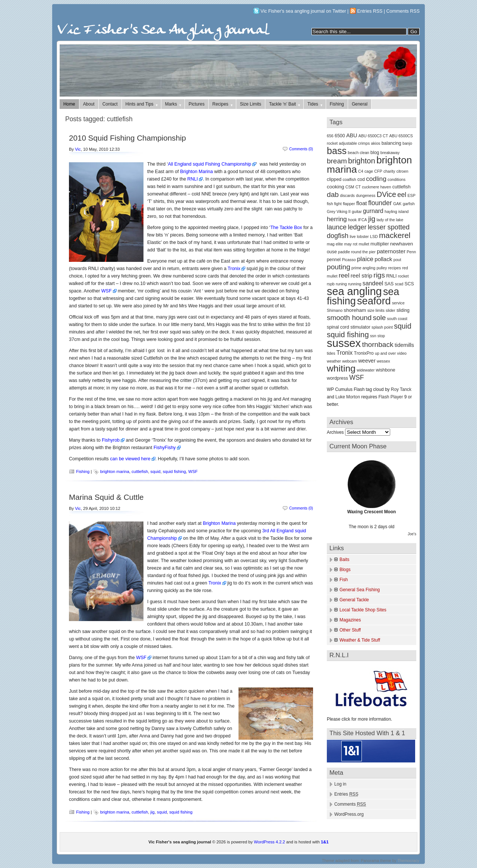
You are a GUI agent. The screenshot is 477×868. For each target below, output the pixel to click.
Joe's (412, 534)
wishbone (385, 370)
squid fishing (174, 471)
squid (156, 471)
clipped (334, 179)
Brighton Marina (196, 172)
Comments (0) (301, 149)
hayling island (397, 211)
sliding (403, 310)
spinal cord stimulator (349, 327)
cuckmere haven (376, 187)
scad (399, 284)
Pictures (197, 104)
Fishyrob (111, 440)
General (360, 104)
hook (352, 220)
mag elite (335, 244)
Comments (350, 804)
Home (69, 104)
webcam (350, 361)
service (398, 303)
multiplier (380, 244)
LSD (374, 236)
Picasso (349, 260)
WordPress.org (349, 814)
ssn (373, 336)
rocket (403, 276)
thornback (378, 344)
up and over (385, 353)
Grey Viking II (339, 211)
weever (367, 361)
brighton (362, 161)
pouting (339, 267)
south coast (397, 319)
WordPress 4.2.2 (269, 842)
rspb (331, 284)
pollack (383, 259)
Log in (340, 784)
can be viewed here (130, 459)
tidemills (404, 345)
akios (376, 143)
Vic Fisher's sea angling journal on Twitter (303, 11)
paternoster (391, 251)
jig (153, 812)
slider (390, 310)
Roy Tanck (401, 389)
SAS (389, 284)
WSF (107, 291)
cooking (335, 187)
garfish (409, 204)
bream (337, 161)
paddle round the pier (357, 252)
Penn (411, 252)
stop (381, 336)
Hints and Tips (142, 104)
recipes (395, 268)
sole (379, 318)
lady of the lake (390, 220)
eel (402, 195)
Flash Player (391, 397)
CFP (378, 171)
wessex (383, 361)
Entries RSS (370, 11)
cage (369, 171)
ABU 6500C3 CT (373, 136)
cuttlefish (140, 471)
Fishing (337, 104)
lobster (363, 236)
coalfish (349, 179)
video (402, 353)
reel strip (361, 275)
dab (333, 195)
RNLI (193, 179)
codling (376, 179)
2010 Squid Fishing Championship (127, 138)
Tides (315, 104)
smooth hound (349, 318)
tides (331, 353)
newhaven (402, 244)
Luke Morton (348, 397)
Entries (346, 794)
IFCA (362, 220)
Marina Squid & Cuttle (106, 497)
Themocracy (408, 861)
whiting (341, 368)
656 (330, 136)
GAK (397, 204)
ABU (352, 135)
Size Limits (251, 104)
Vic (78, 149)
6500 (340, 136)
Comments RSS (403, 11)
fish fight (334, 204)
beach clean (358, 153)
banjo (407, 143)
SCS (409, 284)
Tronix (234, 269)
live (353, 236)
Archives (335, 432)
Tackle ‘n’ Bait (285, 104)
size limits (376, 310)
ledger (357, 227)
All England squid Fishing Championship (210, 164)
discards (347, 195)
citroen (402, 171)
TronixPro (364, 353)
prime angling (363, 268)
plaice (365, 259)
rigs (379, 275)
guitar (357, 211)
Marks (174, 104)
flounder (380, 203)
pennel (334, 260)
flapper (349, 204)
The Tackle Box (286, 228)
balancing (391, 143)
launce (337, 227)
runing (341, 284)
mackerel (395, 235)
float (362, 203)
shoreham (355, 310)
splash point (382, 327)
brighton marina (115, 471)
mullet (364, 244)
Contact (110, 104)
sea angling (354, 291)
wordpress (337, 378)
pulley (382, 268)
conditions (397, 179)
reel (344, 275)
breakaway (390, 153)
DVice (386, 194)
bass (337, 151)
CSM (350, 187)
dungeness (366, 195)
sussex (344, 343)
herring (337, 219)
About (89, 104)
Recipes (223, 104)
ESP (412, 195)
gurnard (373, 211)
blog (375, 153)
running (355, 284)
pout (397, 260)
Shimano (335, 310)
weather (334, 361)
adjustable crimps (354, 143)
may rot (351, 244)
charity (389, 171)
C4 (361, 171)
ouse (332, 252)
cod (361, 179)
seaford (374, 301)
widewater (366, 370)
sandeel (373, 283)
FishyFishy (165, 448)
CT (358, 187)
